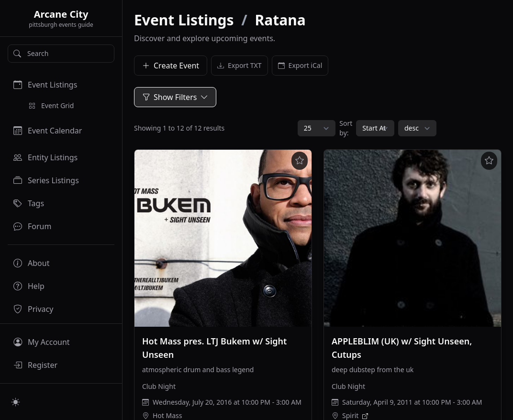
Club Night (159, 386)
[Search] (61, 54)
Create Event (171, 66)
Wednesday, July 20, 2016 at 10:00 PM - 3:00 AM (227, 402)
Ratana (280, 20)
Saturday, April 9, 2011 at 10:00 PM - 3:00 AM (412, 402)
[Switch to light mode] (16, 402)
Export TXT (240, 66)
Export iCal (300, 66)
